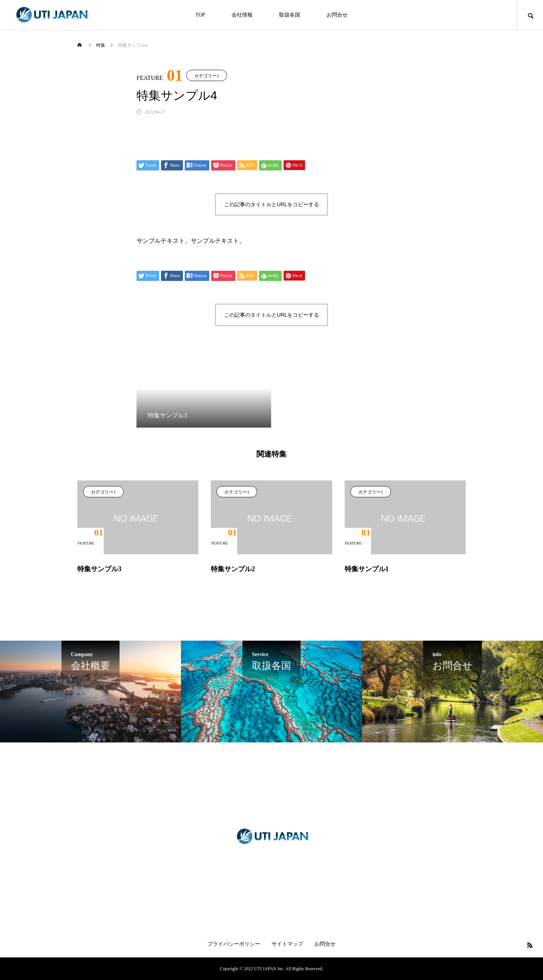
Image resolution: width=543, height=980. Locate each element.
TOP (200, 15)
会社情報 (242, 15)
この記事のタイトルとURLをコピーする (271, 204)
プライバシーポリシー (234, 944)
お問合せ (337, 15)
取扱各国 (290, 15)
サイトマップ (287, 944)
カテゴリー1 (207, 76)
